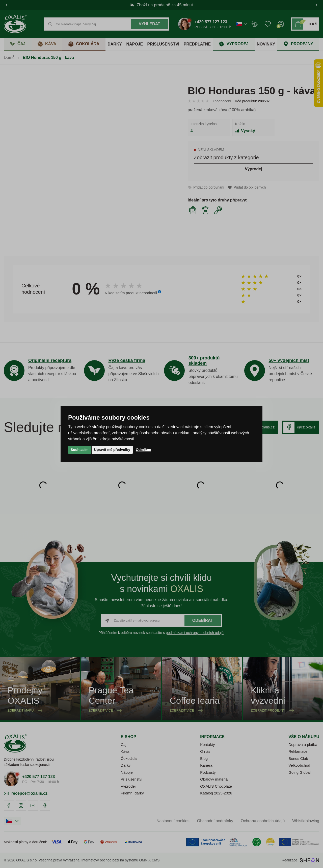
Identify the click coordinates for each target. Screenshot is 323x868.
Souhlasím (80, 450)
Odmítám (143, 450)
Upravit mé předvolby (112, 450)
